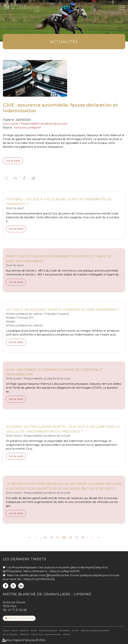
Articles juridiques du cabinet (95, 631)
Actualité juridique (48, 631)
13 (52, 537)
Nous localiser (21, 618)
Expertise (24, 631)
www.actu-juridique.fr (27, 128)
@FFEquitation (12, 571)
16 (70, 537)
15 (64, 537)
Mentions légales (53, 634)
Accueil (6, 631)
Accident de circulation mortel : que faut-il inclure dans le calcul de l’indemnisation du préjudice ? (63, 429)
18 (83, 537)
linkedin (21, 586)
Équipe (15, 631)
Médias (34, 631)
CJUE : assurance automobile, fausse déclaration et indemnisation (55, 372)
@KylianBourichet (58, 575)
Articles (67, 634)
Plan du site (37, 634)
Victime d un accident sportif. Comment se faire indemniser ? (63, 310)
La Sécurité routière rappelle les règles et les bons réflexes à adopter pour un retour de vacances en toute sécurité (64, 486)
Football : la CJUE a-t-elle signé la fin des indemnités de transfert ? (59, 201)
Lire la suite (13, 161)
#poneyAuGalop (91, 567)
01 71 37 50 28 (17, 610)
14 (58, 537)
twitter (13, 586)
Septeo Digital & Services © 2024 (24, 640)
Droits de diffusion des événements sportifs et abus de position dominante (58, 259)
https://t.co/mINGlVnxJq (39, 579)
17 (77, 537)
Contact (75, 631)
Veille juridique (10, 634)
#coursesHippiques (25, 567)
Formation (25, 634)
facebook (6, 586)
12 (45, 537)
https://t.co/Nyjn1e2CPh (65, 571)
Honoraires (64, 631)
